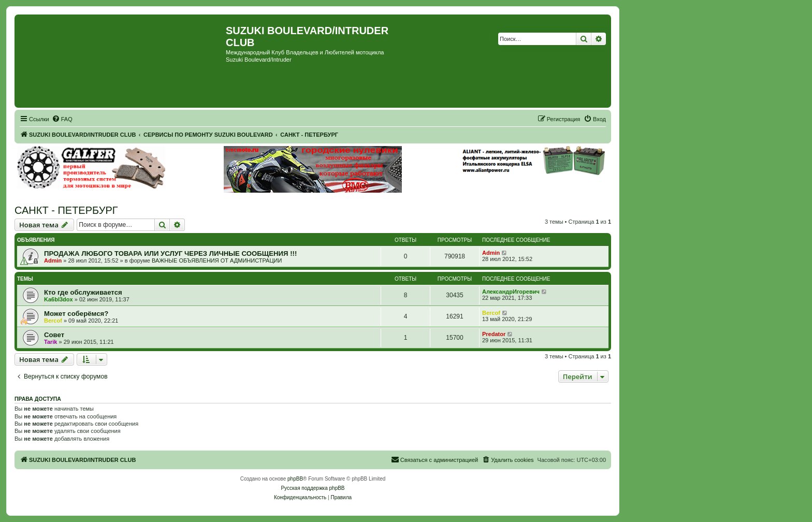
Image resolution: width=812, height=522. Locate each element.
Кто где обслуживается (83, 292)
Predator (494, 334)
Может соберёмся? (76, 314)
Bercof (53, 321)
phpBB (295, 479)
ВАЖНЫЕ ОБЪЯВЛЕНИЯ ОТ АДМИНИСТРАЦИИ (217, 260)
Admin (53, 260)
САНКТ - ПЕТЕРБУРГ (66, 210)
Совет (54, 335)
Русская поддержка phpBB (313, 488)
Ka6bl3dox (59, 299)
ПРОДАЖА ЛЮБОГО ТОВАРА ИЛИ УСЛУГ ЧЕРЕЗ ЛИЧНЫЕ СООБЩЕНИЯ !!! (170, 253)
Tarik (50, 342)
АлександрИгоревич (511, 292)
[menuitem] (62, 119)
